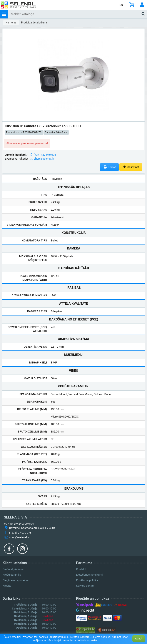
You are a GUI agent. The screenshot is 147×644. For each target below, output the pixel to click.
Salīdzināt (131, 167)
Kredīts (7, 586)
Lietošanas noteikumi (89, 575)
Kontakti (81, 569)
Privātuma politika (87, 580)
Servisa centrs (85, 586)
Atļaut (139, 639)
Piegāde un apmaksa (16, 580)
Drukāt (109, 167)
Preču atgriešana (13, 569)
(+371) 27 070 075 (45, 155)
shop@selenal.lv (44, 159)
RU (121, 5)
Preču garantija (12, 575)
